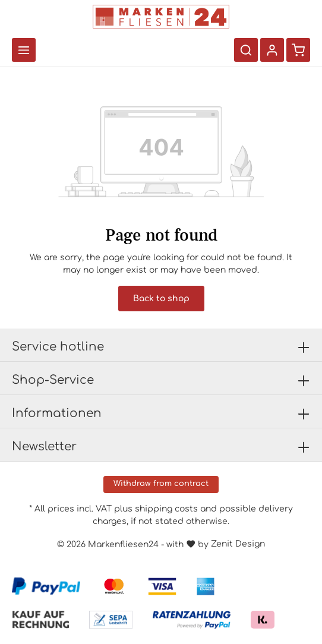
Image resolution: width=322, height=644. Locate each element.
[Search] (246, 50)
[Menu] (24, 50)
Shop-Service (53, 380)
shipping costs (166, 509)
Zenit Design (238, 544)
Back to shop (161, 299)
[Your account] (272, 50)
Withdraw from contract (161, 484)
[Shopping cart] (298, 50)
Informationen (57, 413)
